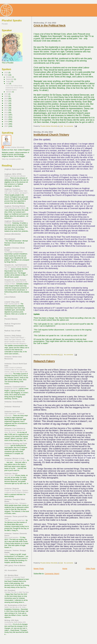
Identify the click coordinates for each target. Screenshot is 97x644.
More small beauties (12, 537)
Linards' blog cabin (12, 302)
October (9, 77)
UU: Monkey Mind (11, 575)
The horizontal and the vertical (15, 208)
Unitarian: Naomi (11, 473)
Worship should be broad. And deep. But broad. (15, 431)
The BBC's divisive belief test (15, 520)
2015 (6, 108)
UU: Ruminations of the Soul (15, 605)
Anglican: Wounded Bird (14, 221)
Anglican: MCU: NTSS (13, 174)
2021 (6, 94)
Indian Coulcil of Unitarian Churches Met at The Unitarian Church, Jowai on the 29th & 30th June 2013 (16, 371)
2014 (6, 110)
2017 (6, 103)
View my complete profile (11, 159)
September (10, 79)
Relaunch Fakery (44, 361)
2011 (6, 117)
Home (65, 569)
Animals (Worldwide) (12, 234)
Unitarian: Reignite (12, 488)
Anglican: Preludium (12, 189)
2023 (6, 72)
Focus (7, 445)
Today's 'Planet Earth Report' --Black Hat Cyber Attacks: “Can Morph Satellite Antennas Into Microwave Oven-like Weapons (15, 341)
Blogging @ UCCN (11, 389)
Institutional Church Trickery (51, 135)
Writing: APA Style (11, 620)
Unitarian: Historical (12, 407)
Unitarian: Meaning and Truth (16, 444)
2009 (6, 122)
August (9, 81)
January (9, 92)
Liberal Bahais (10, 297)
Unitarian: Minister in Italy (14, 458)
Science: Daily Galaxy (13, 336)
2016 (6, 105)
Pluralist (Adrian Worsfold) (14, 147)
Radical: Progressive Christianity (13, 325)
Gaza (7, 554)
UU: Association (11, 570)
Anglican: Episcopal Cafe (14, 169)
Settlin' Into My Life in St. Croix (15, 607)
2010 (6, 119)
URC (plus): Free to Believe (15, 565)
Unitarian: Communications (15, 387)
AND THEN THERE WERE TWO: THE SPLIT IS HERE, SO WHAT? (16, 192)
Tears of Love (9, 475)
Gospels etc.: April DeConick (16, 265)
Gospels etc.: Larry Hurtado (15, 280)
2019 (6, 99)
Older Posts (90, 569)
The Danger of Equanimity (14, 252)
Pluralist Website (11, 319)
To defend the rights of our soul (15, 460)
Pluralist (5, 24)
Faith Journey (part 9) (12, 304)
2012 (6, 115)
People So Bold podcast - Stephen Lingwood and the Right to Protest (16, 491)
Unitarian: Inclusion (12, 412)
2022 (6, 75)
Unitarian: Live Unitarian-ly (15, 428)
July (8, 84)
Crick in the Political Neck (50, 25)
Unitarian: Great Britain (13, 402)
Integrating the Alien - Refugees (15, 503)
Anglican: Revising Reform (15, 206)
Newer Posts (39, 569)
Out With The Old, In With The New (17, 592)
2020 (6, 96)
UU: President (10, 590)
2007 (6, 126)
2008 (6, 124)
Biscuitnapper (10, 239)
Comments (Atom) (52, 574)
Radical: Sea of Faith (12, 331)
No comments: (69, 126)
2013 (6, 112)
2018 (6, 101)
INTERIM (8, 223)
